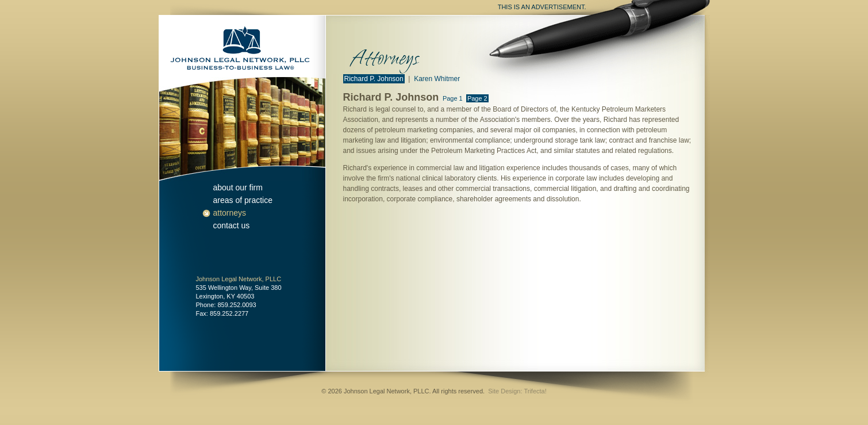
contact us (232, 225)
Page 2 (477, 98)
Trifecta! (535, 391)
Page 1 (453, 98)
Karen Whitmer (437, 79)
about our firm (238, 187)
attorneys (230, 213)
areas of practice (243, 200)
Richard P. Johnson (374, 79)
